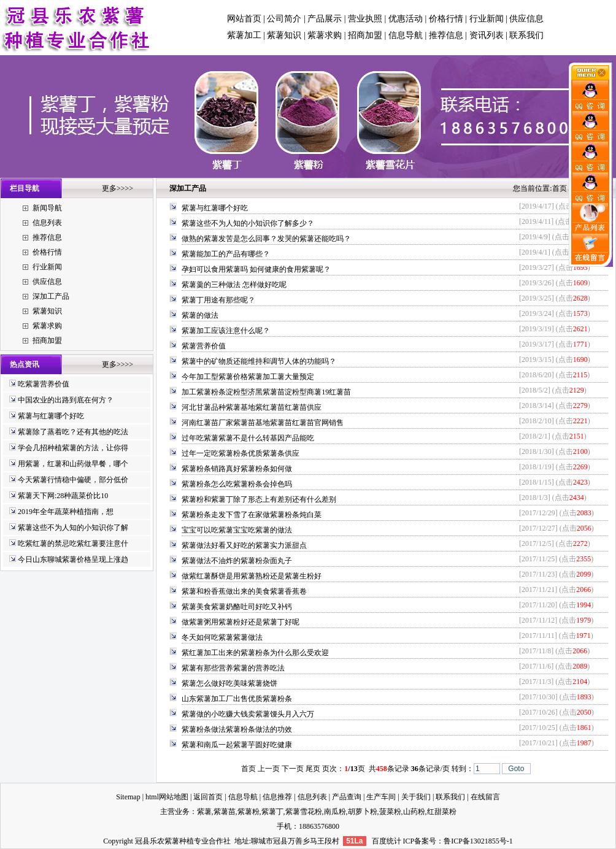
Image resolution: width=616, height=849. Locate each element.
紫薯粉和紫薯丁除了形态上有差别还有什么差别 (259, 499)
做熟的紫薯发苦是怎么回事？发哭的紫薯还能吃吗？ (266, 239)
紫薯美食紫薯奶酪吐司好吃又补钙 (237, 607)
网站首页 (244, 19)
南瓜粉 (335, 812)
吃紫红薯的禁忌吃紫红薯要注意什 (73, 544)
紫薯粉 (248, 812)
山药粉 (414, 812)
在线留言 (485, 797)
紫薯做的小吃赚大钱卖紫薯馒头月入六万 (248, 714)
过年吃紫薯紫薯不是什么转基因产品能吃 (248, 438)
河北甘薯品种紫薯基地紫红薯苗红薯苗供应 (252, 407)
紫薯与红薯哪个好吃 (51, 416)
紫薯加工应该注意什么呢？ (226, 331)
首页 (560, 188)
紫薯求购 (325, 35)
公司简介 (284, 19)
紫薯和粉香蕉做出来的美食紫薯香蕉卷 (244, 591)
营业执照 (365, 19)
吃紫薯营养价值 (44, 384)
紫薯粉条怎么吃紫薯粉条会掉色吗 (237, 484)
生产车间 (381, 797)
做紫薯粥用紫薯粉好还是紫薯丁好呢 (241, 622)
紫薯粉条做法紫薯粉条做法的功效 (237, 729)
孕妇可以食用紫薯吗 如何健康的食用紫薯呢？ (256, 269)
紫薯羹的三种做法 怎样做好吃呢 (234, 285)
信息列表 (47, 223)
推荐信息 (446, 35)
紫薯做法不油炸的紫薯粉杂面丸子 (237, 561)
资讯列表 (487, 35)
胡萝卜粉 (363, 812)
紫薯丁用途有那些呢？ (218, 300)
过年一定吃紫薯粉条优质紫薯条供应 (241, 453)
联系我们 (526, 35)
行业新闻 (487, 19)
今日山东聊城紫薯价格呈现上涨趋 (73, 559)
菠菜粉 (390, 812)
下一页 (293, 769)
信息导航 (406, 35)
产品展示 (325, 19)
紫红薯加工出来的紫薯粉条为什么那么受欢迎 (255, 653)
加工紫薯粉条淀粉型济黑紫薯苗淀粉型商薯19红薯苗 (266, 392)
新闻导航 (47, 208)
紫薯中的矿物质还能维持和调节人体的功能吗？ (259, 361)
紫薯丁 (272, 812)
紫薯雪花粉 (304, 812)
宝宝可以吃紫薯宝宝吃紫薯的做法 (237, 530)
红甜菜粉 (442, 812)
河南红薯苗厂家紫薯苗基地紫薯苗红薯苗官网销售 (263, 423)
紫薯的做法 (200, 315)
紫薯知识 (284, 35)
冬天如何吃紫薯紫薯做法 (222, 637)
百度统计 (387, 841)
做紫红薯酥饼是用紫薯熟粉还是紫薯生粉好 (252, 576)
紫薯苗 (225, 812)
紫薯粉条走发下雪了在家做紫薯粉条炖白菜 (252, 515)
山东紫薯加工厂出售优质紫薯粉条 (237, 699)
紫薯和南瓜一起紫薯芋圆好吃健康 (237, 745)
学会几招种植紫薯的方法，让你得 (73, 448)
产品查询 (347, 797)
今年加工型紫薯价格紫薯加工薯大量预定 (248, 377)
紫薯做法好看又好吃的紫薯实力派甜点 (244, 545)
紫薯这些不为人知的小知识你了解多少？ (248, 223)
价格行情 (446, 19)
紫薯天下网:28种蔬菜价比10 (63, 496)
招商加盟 (365, 35)
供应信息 (526, 19)
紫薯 (204, 812)
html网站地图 (167, 797)
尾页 (313, 769)
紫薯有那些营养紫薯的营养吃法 (233, 668)
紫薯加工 (244, 35)
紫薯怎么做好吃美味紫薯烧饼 (229, 683)
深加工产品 (51, 296)
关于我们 (416, 797)
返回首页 (208, 797)
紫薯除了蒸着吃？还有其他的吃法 (73, 432)
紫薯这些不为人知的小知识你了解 (73, 528)
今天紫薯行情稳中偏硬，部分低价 (73, 480)
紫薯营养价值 (204, 346)
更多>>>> (117, 188)
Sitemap (128, 797)
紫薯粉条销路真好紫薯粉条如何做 (237, 469)
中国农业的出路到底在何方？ (66, 400)
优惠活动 (406, 19)
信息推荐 (277, 797)
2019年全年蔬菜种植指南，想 (66, 512)
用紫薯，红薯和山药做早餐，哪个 (73, 464)
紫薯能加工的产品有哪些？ (226, 254)
